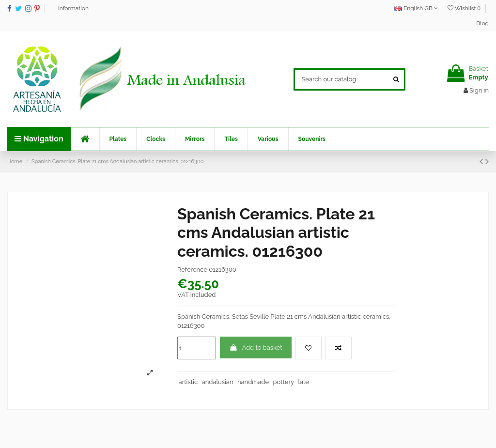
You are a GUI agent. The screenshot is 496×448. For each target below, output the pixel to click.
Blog (482, 23)
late (304, 382)
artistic (188, 382)
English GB (416, 8)
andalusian (218, 382)
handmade (253, 382)
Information (73, 8)
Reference (192, 270)
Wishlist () (465, 8)
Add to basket (256, 348)
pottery (284, 382)
